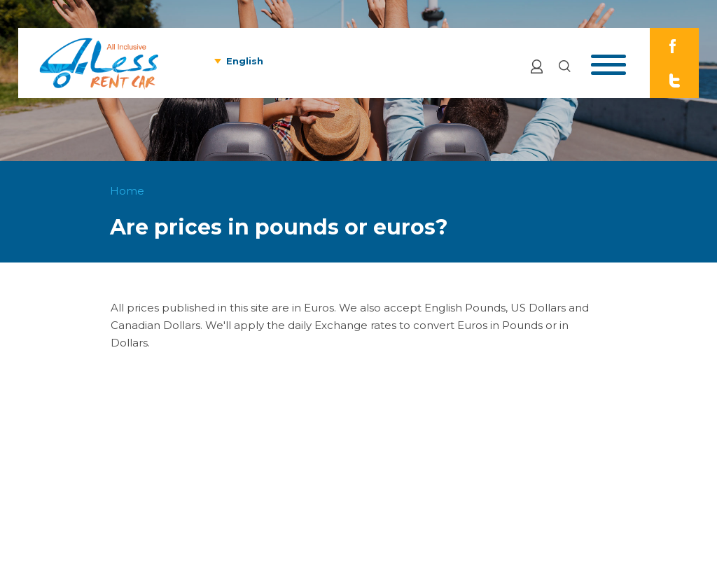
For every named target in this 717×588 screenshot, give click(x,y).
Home (127, 191)
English (245, 61)
